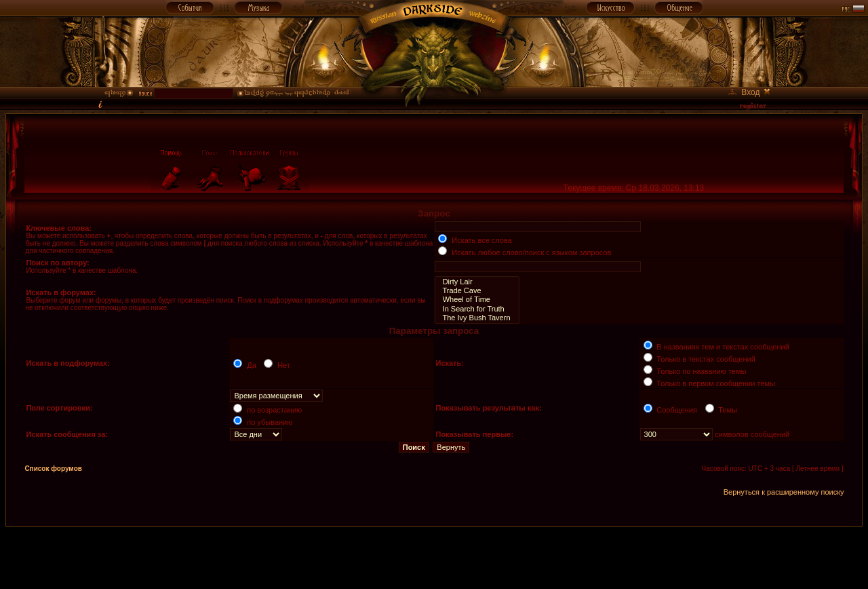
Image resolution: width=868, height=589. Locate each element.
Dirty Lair (477, 282)
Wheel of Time (477, 300)
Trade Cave (477, 291)
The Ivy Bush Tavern (477, 318)
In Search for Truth (477, 309)
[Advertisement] (434, 557)
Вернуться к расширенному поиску (784, 492)
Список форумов (53, 469)
